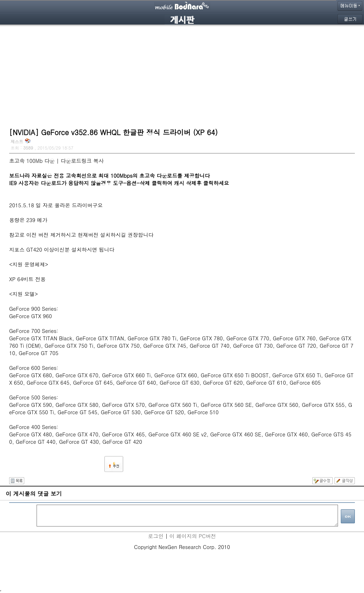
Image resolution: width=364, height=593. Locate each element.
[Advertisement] (182, 76)
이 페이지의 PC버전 (193, 536)
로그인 (156, 536)
